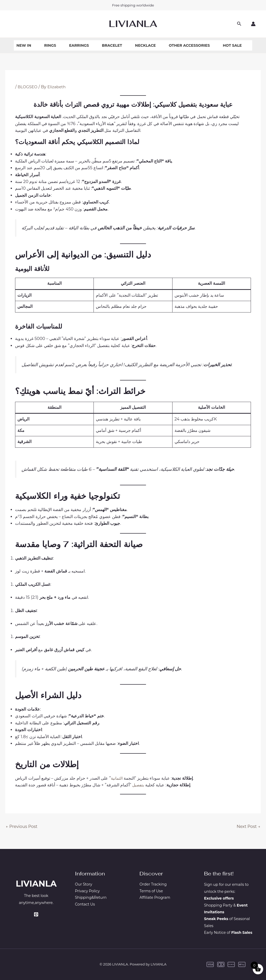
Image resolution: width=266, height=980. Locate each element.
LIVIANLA (133, 24)
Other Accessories (189, 45)
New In (24, 45)
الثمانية (117, 778)
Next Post (248, 826)
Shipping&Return (91, 898)
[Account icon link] (253, 24)
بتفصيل (138, 785)
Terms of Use (151, 891)
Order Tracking (153, 884)
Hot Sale (232, 45)
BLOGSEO (28, 87)
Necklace (145, 45)
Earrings (79, 45)
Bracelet (112, 45)
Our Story (84, 884)
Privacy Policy (87, 891)
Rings (50, 45)
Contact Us (85, 905)
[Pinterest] (36, 914)
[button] (239, 24)
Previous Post (22, 826)
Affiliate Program (155, 898)
